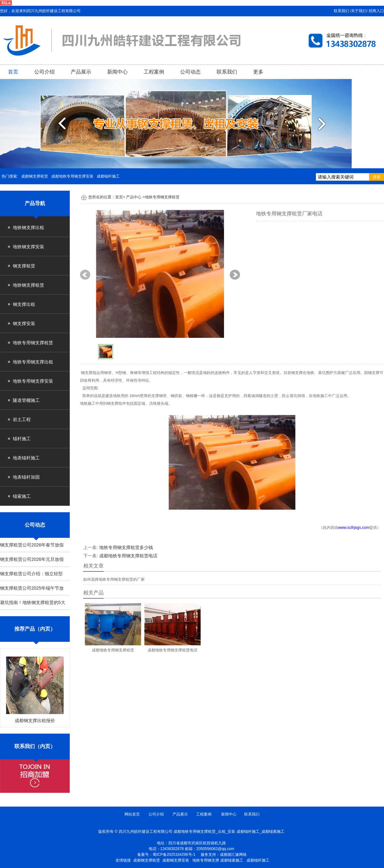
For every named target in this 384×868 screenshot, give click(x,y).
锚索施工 (22, 496)
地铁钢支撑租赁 (28, 285)
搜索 (377, 177)
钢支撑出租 (24, 304)
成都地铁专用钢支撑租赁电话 (128, 556)
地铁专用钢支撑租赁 (33, 343)
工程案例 (154, 72)
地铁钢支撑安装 (28, 247)
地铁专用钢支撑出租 (33, 362)
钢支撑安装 (24, 323)
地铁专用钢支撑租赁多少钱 (126, 547)
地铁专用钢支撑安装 (33, 381)
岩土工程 (22, 419)
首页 (13, 72)
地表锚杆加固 (26, 477)
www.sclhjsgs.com (354, 528)
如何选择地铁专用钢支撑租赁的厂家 (114, 579)
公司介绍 (44, 72)
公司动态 (190, 72)
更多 (258, 72)
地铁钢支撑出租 (28, 227)
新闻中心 (117, 72)
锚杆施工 (22, 439)
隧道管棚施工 (26, 400)
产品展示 (81, 72)
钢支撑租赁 (24, 266)
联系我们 (227, 72)
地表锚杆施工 (26, 458)
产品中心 (134, 197)
